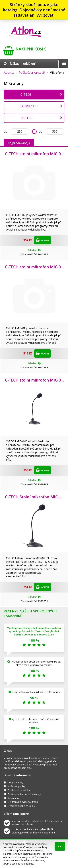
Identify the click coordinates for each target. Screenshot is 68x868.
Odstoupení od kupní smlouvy (24, 794)
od (6, 131)
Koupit (43, 240)
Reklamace (14, 798)
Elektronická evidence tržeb (23, 802)
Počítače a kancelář (32, 73)
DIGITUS (26, 118)
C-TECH (26, 95)
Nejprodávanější (19, 143)
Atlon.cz (9, 73)
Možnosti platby (16, 786)
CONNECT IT (29, 106)
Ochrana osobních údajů (21, 806)
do (41, 131)
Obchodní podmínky (19, 790)
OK (60, 846)
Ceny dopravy (15, 782)
